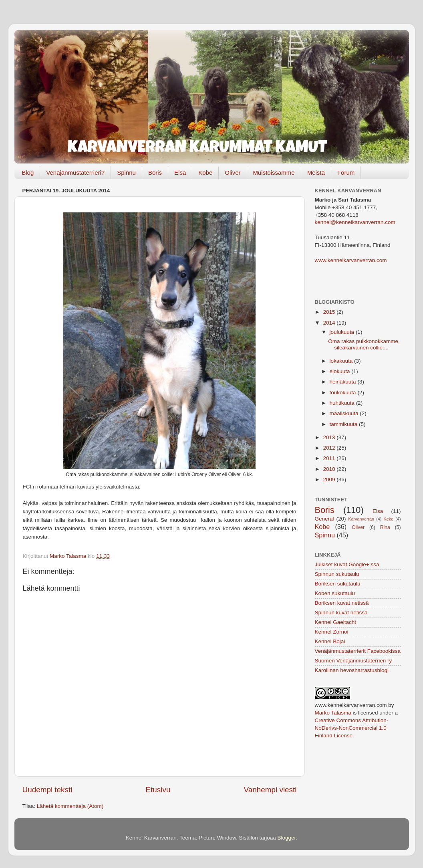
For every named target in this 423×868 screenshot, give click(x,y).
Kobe (205, 173)
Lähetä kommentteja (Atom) (70, 806)
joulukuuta (343, 332)
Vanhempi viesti (270, 790)
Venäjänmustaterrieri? (75, 173)
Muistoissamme (274, 173)
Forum (346, 173)
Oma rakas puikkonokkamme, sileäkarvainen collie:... (364, 344)
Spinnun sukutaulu (337, 574)
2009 (330, 479)
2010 (330, 469)
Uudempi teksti (47, 790)
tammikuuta (344, 424)
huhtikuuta (343, 403)
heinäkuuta (344, 382)
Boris (155, 173)
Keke (389, 519)
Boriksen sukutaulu (338, 584)
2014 (330, 323)
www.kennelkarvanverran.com (351, 260)
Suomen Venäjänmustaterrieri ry (354, 661)
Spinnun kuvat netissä (341, 613)
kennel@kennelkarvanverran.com (355, 222)
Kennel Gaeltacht (336, 622)
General (324, 519)
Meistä (316, 173)
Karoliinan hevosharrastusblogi (352, 670)
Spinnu (126, 173)
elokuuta (341, 371)
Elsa (180, 173)
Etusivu (158, 790)
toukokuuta (344, 393)
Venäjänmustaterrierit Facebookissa (358, 651)
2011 (330, 458)
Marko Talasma (333, 713)
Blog (28, 173)
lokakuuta (342, 361)
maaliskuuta (345, 413)
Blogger (287, 838)
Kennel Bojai (330, 641)
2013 (330, 437)
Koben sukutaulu (335, 593)
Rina (385, 527)
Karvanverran (361, 519)
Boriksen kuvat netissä (342, 603)
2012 (330, 448)
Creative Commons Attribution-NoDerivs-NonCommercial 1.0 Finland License (352, 728)
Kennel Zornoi (332, 632)
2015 (330, 312)
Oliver (233, 173)
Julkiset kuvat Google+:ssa (347, 564)
